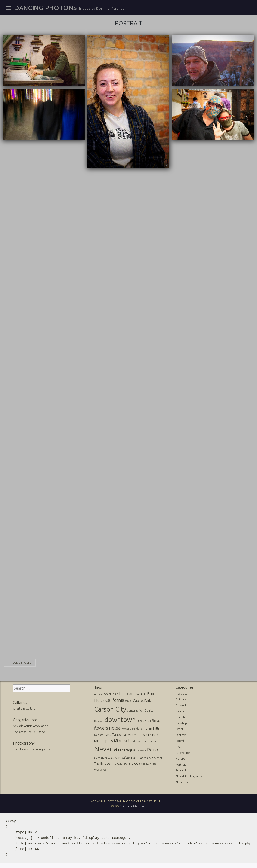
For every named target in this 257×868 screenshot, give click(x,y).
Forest (180, 740)
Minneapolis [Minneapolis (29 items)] (104, 740)
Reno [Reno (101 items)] (153, 749)
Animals (181, 699)
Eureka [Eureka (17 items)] (141, 720)
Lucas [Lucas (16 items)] (141, 734)
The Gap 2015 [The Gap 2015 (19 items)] (121, 763)
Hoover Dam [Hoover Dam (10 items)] (128, 728)
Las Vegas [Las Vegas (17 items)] (130, 734)
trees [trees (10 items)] (142, 763)
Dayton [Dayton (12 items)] (99, 720)
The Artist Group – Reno (29, 731)
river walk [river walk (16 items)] (108, 757)
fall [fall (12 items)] (149, 720)
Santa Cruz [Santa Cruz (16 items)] (146, 757)
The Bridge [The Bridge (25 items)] (102, 763)
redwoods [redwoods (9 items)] (141, 750)
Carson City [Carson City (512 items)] (110, 708)
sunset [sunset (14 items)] (158, 757)
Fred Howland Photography (32, 748)
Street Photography (189, 776)
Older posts (20, 662)
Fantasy (181, 734)
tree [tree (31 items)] (135, 763)
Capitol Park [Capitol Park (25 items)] (142, 700)
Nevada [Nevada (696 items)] (106, 748)
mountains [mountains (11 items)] (152, 740)
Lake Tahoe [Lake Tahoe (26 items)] (113, 734)
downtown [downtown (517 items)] (120, 719)
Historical (182, 746)
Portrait (181, 764)
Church (180, 716)
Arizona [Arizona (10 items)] (98, 693)
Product (181, 770)
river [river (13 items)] (97, 757)
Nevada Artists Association (31, 725)
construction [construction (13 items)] (135, 710)
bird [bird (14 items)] (115, 693)
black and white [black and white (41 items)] (133, 693)
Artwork (181, 705)
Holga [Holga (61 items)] (115, 728)
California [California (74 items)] (115, 700)
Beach (180, 711)
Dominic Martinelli (134, 805)
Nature (180, 758)
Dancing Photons (46, 8)
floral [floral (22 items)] (156, 720)
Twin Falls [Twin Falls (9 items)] (151, 763)
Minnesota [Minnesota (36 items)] (123, 740)
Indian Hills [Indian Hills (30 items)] (151, 728)
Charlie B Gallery (24, 708)
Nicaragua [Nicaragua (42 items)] (127, 749)
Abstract (181, 693)
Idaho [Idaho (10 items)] (139, 728)
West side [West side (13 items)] (100, 769)
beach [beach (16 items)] (108, 693)
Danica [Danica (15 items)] (149, 710)
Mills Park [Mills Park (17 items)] (152, 734)
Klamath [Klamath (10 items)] (99, 734)
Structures (183, 782)
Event (179, 728)
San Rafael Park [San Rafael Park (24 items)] (126, 757)
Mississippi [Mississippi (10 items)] (138, 740)
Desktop (181, 722)
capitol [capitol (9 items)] (129, 700)
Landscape (183, 752)
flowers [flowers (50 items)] (101, 727)
